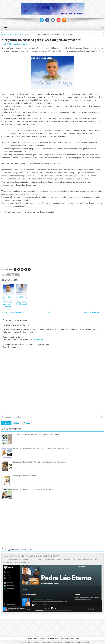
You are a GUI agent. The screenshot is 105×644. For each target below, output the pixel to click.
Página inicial (53, 312)
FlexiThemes (29, 642)
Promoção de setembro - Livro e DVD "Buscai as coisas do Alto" (41, 448)
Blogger (77, 638)
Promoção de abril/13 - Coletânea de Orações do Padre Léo (39, 462)
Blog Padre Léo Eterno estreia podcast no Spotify (31, 556)
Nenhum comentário (18, 44)
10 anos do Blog (16, 34)
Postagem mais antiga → (93, 312)
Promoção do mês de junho (25, 476)
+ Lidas (6, 423)
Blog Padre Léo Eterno (51, 638)
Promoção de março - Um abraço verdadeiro (33, 489)
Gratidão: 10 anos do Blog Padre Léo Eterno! (22, 301)
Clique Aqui (38, 340)
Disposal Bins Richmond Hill (78, 642)
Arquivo (27, 423)
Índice (17, 423)
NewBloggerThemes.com (57, 642)
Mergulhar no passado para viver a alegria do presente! (41, 40)
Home (5, 34)
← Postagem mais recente (13, 312)
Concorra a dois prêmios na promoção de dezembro (36, 435)
